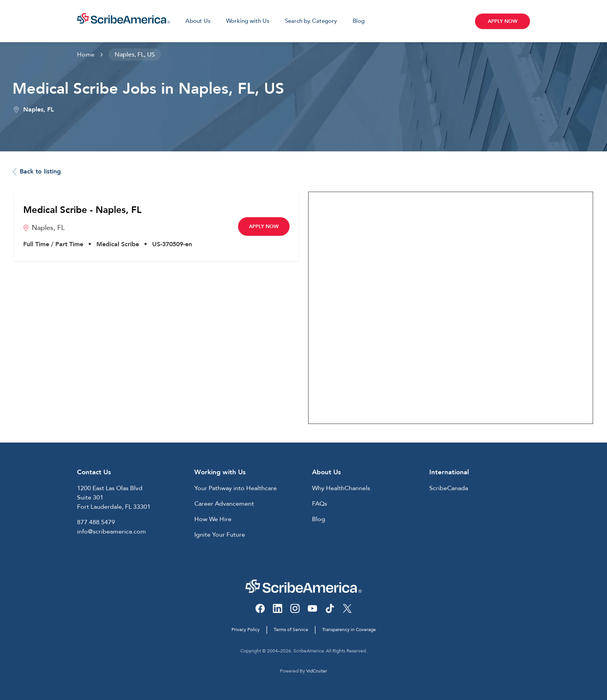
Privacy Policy (246, 630)
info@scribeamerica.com (111, 532)
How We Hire (213, 519)
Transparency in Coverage (349, 630)
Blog (359, 21)
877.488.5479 (96, 522)
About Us (198, 21)
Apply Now (503, 21)
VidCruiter (317, 671)
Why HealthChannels (341, 488)
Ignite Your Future (220, 535)
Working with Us (248, 21)
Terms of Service (291, 630)
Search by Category (311, 21)
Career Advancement (224, 504)
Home (86, 55)
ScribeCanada (449, 488)
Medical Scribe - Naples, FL (82, 210)
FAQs (320, 504)
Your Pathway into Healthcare (236, 488)
